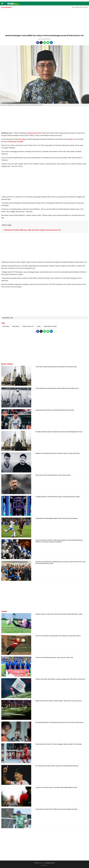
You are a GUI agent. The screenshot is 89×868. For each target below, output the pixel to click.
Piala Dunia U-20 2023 (16, 142)
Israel (70, 139)
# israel (38, 326)
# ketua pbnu (16, 326)
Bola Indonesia (7, 7)
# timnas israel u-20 (28, 326)
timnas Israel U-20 (34, 133)
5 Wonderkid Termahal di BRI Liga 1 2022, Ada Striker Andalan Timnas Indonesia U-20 (32, 230)
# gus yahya (6, 326)
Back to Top (44, 865)
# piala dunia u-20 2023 (50, 326)
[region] (44, 21)
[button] (2, 3)
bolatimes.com (41, 863)
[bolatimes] (14, 4)
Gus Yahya (22, 139)
